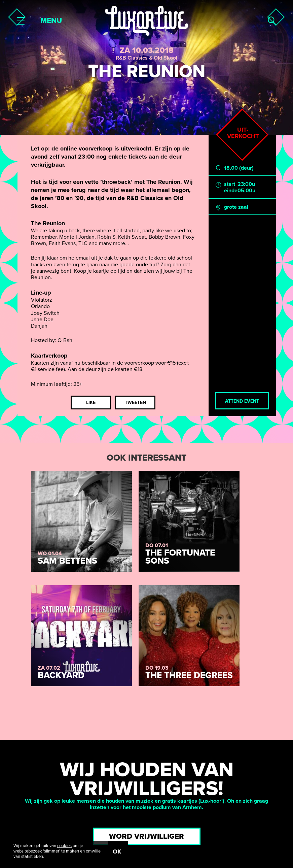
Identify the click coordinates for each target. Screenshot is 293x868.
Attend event (242, 401)
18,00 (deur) (239, 168)
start (230, 184)
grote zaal (236, 207)
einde (231, 191)
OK (117, 852)
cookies (64, 846)
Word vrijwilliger (146, 836)
